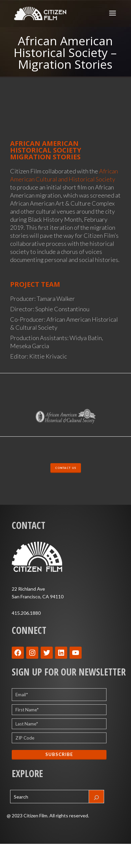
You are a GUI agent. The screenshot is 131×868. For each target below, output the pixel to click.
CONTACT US (66, 468)
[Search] (96, 797)
